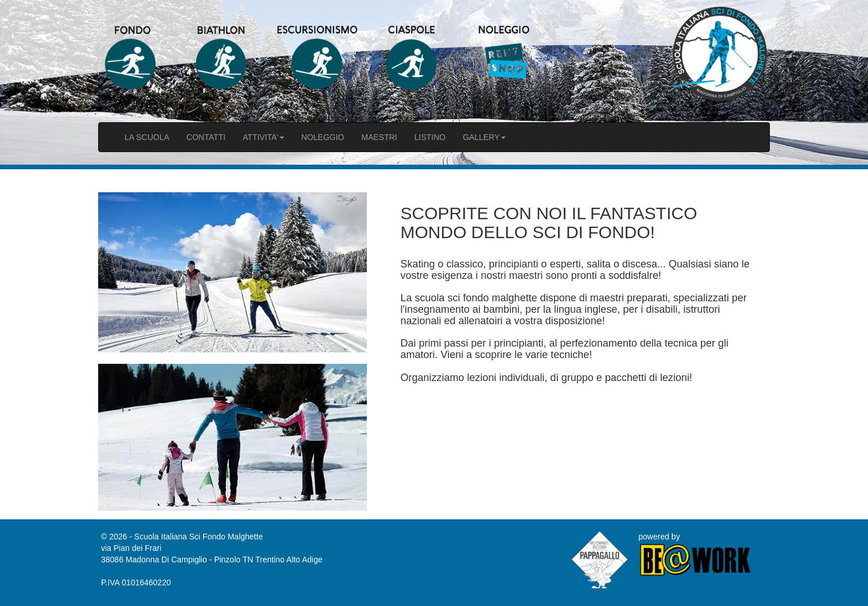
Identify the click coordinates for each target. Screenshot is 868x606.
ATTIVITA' (263, 137)
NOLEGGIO (323, 137)
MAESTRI (379, 137)
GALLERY (484, 137)
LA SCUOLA (147, 137)
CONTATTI (206, 137)
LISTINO (430, 137)
